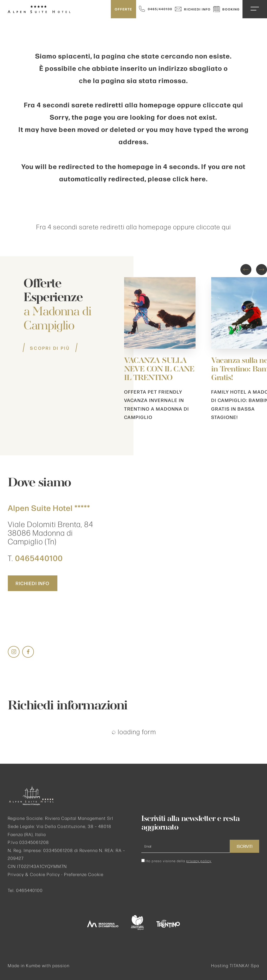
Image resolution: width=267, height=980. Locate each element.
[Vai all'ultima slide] (246, 270)
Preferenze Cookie (84, 874)
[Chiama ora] (156, 9)
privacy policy (199, 861)
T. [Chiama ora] (35, 558)
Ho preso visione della (179, 861)
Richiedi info (193, 9)
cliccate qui (223, 104)
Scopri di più (50, 348)
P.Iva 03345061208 (28, 842)
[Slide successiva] (262, 270)
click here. (190, 178)
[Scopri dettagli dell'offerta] (160, 343)
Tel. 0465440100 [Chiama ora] (25, 890)
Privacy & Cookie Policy (34, 874)
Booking (227, 9)
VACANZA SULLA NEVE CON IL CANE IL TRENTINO (159, 369)
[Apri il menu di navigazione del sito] (255, 9)
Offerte (123, 9)
